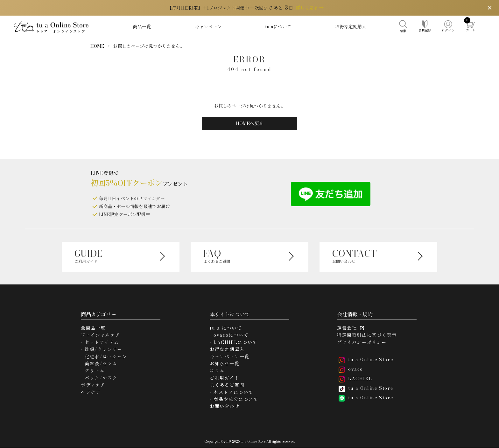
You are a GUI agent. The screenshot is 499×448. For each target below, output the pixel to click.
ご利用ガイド (225, 378)
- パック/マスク (99, 378)
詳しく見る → (310, 8)
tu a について (226, 328)
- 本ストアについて (232, 392)
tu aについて (278, 27)
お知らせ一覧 (225, 364)
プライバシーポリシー (362, 342)
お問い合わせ (225, 406)
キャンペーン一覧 (230, 357)
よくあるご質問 (227, 385)
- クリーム (93, 371)
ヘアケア (91, 392)
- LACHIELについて (234, 342)
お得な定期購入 (351, 27)
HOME (97, 46)
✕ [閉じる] (490, 8)
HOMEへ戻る (250, 123)
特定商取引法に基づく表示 (367, 335)
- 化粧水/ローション (104, 357)
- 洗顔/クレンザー (102, 349)
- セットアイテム (100, 342)
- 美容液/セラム (99, 364)
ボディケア (93, 385)
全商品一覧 (93, 328)
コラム (217, 371)
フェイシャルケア (101, 335)
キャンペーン (208, 27)
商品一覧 (142, 27)
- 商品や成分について (234, 399)
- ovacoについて (229, 335)
